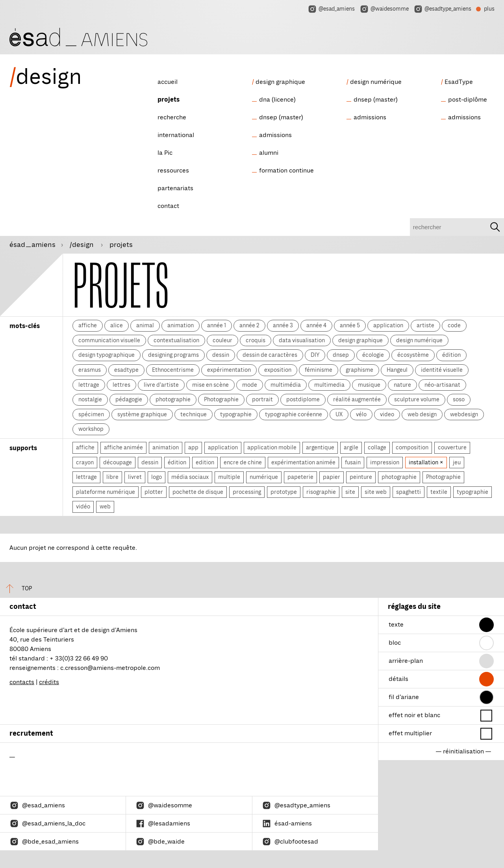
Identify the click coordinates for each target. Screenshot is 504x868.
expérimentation (229, 370)
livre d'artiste (161, 385)
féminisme (319, 370)
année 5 (350, 325)
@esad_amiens (331, 9)
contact (168, 206)
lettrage (89, 385)
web (105, 506)
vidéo (83, 506)
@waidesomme (384, 9)
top (16, 589)
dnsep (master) (281, 117)
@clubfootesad (290, 842)
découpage (118, 462)
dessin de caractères (270, 355)
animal (145, 325)
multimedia (329, 385)
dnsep (341, 355)
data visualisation (302, 340)
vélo (361, 414)
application (388, 325)
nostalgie (90, 399)
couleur (222, 340)
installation (424, 462)
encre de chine (243, 462)
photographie (173, 399)
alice (117, 325)
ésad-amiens (287, 823)
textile (439, 492)
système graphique (142, 414)
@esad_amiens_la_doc (47, 823)
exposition (278, 370)
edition (205, 462)
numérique (264, 477)
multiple (229, 477)
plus (485, 10)
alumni (269, 153)
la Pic (165, 153)
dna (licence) (277, 100)
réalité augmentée (357, 399)
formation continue (286, 171)
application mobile (272, 447)
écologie (373, 355)
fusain (353, 462)
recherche (172, 117)
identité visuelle (442, 370)
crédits (49, 682)
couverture (452, 447)
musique (369, 385)
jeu (457, 462)
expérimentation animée (303, 462)
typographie (236, 414)
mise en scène (210, 385)
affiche (88, 325)
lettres (121, 385)
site (350, 492)
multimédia (286, 385)
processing (247, 492)
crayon (85, 462)
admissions (275, 135)
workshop (91, 429)
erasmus (90, 370)
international (176, 135)
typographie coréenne (294, 414)
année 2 (249, 325)
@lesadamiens (163, 823)
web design (422, 414)
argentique (320, 447)
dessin (221, 355)
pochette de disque (198, 492)
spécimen (91, 414)
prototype (284, 492)
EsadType (459, 82)
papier (332, 477)
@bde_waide (160, 842)
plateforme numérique (106, 492)
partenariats (175, 188)
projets (169, 100)
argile (351, 447)
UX (339, 414)
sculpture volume (417, 399)
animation (181, 325)
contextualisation (176, 340)
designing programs (173, 355)
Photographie (221, 399)
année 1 (217, 325)
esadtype (126, 370)
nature (402, 385)
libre (112, 477)
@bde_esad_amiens (44, 842)
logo (157, 477)
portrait (262, 399)
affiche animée (123, 447)
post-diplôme (468, 100)
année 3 (283, 325)
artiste (425, 325)
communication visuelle (109, 340)
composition (412, 447)
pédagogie (129, 399)
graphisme (359, 370)
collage (377, 447)
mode (250, 385)
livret (135, 477)
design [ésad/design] (46, 77)
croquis (256, 340)
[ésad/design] (78, 36)
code (454, 325)
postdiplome (303, 399)
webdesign (464, 414)
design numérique (376, 82)
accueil (168, 82)
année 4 (316, 325)
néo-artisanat (442, 385)
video (387, 414)
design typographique (107, 355)
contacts (22, 682)
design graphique (280, 82)
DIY (315, 355)
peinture (361, 477)
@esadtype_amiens (442, 9)
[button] (486, 625)
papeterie (300, 477)
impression (385, 462)
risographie (321, 492)
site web (376, 492)
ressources (173, 171)
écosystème (413, 355)
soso (459, 399)
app (193, 447)
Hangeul (397, 370)
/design (82, 245)
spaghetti (409, 492)
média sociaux (190, 477)
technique (194, 414)
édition (451, 355)
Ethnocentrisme (173, 370)
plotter (154, 492)
